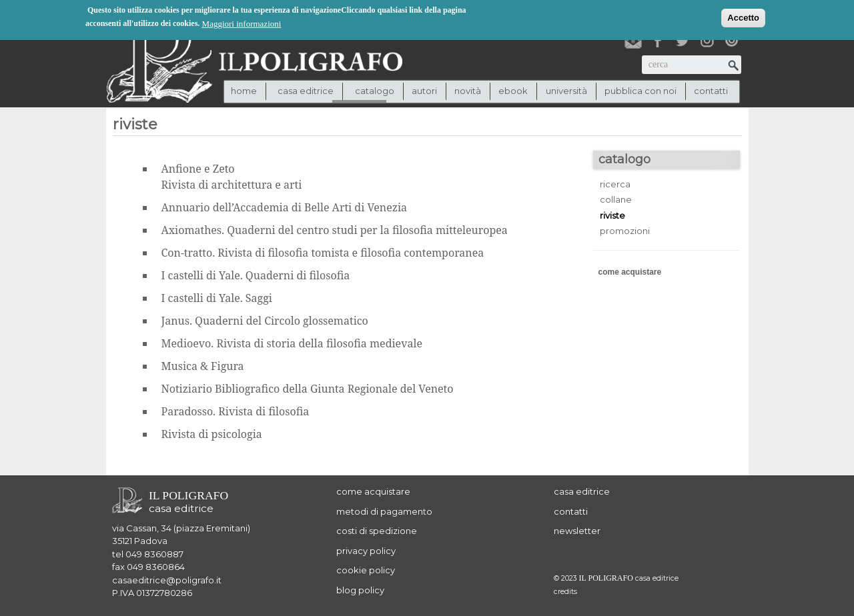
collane (616, 199)
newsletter (577, 531)
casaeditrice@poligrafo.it (167, 580)
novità (468, 91)
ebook (513, 91)
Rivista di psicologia (212, 434)
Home (244, 91)
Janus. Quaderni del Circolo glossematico (265, 321)
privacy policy (366, 551)
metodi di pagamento (384, 511)
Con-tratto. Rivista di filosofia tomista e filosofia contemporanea (323, 253)
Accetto (743, 17)
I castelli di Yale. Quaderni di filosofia (256, 275)
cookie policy (366, 570)
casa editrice (582, 491)
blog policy (360, 590)
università (566, 91)
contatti (711, 91)
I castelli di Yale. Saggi (217, 298)
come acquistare (630, 272)
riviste (612, 215)
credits (565, 592)
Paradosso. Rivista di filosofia (236, 411)
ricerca (615, 184)
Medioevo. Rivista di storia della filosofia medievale (292, 343)
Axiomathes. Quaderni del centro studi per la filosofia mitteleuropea (335, 230)
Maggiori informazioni (242, 23)
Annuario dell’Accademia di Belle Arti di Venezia (285, 207)
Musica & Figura (203, 366)
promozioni (625, 231)
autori (424, 91)
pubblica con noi (640, 91)
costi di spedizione (377, 531)
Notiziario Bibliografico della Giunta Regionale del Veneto (308, 389)
